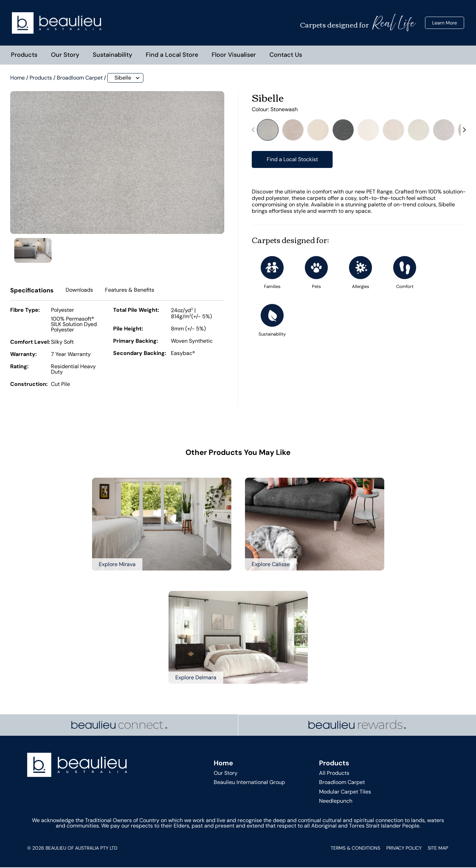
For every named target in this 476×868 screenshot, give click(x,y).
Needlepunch (336, 802)
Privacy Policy (404, 849)
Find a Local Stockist (292, 160)
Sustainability (112, 55)
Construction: (29, 385)
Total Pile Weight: (136, 311)
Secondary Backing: (140, 354)
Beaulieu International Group (249, 783)
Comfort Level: (30, 343)
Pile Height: (128, 330)
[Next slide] (464, 131)
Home (17, 78)
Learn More (445, 23)
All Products (334, 774)
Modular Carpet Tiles (345, 792)
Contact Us (286, 55)
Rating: (19, 368)
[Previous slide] (253, 131)
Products (24, 55)
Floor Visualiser (234, 55)
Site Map (438, 849)
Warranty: (23, 355)
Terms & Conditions (355, 849)
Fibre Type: (25, 311)
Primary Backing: (136, 342)
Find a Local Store (172, 55)
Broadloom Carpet (80, 78)
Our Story (65, 55)
